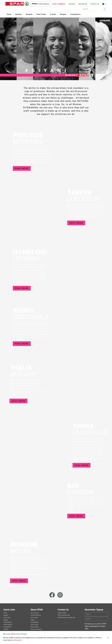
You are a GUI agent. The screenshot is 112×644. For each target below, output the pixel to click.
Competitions (75, 14)
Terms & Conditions (36, 629)
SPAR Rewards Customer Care (66, 618)
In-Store (53, 14)
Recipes (63, 14)
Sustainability (35, 622)
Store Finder (41, 14)
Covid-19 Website (59, 4)
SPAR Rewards (8, 622)
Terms (87, 626)
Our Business (35, 613)
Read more (22, 168)
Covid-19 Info (34, 625)
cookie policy (17, 640)
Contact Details (62, 613)
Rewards (29, 14)
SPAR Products (8, 625)
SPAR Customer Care (64, 615)
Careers (33, 620)
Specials (18, 14)
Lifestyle (6, 629)
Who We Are (83, 4)
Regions (72, 4)
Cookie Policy (94, 626)
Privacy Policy (35, 627)
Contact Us (95, 4)
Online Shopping (40, 4)
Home (9, 14)
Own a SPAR (34, 618)
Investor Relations (36, 615)
